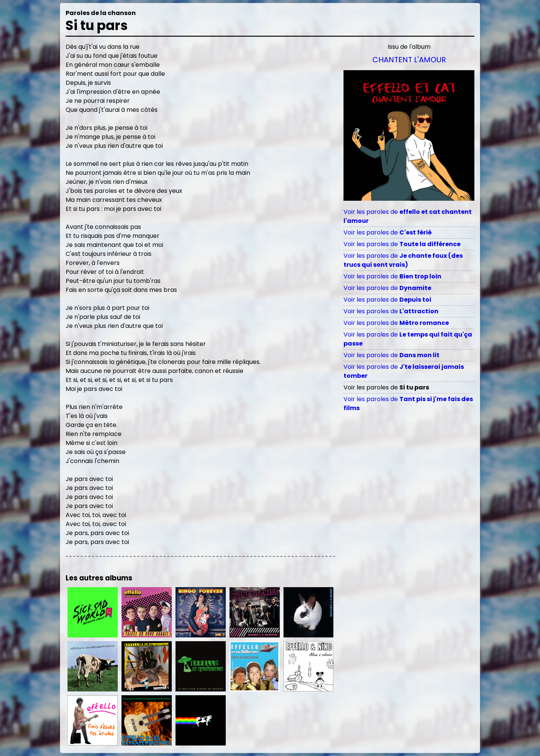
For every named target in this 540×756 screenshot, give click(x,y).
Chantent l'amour (409, 60)
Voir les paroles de (388, 232)
